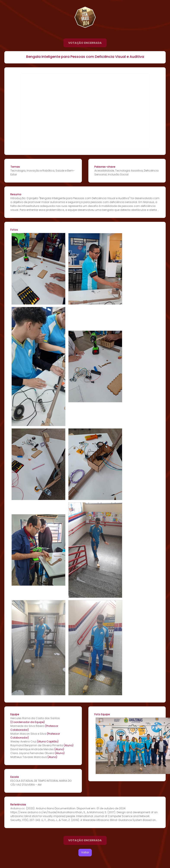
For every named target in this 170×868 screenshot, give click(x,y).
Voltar (85, 852)
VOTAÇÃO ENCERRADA (85, 43)
